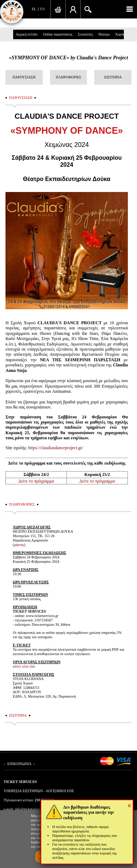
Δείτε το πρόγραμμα (36, 481)
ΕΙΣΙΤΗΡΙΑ (113, 77)
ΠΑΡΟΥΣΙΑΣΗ (24, 77)
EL (34, 9)
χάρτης (19, 545)
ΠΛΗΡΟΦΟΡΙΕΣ (69, 77)
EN (42, 9)
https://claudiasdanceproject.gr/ (56, 448)
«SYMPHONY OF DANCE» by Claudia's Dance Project (69, 58)
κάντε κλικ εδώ (24, 666)
